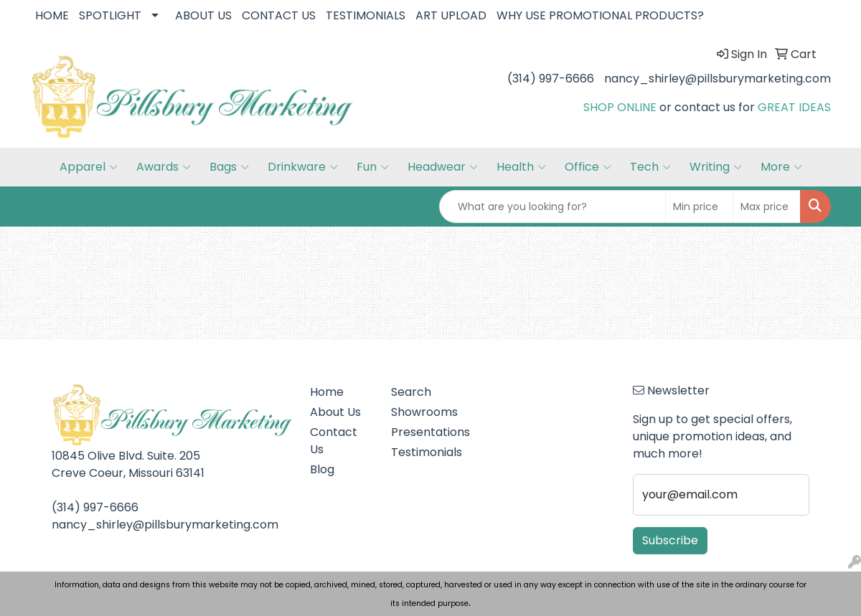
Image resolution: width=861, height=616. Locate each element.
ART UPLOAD (451, 15)
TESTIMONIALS (366, 15)
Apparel (89, 167)
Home (327, 392)
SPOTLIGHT (110, 15)
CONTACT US (279, 15)
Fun (373, 167)
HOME (52, 15)
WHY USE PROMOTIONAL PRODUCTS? (600, 15)
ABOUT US (203, 15)
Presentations (423, 432)
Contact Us (334, 441)
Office (588, 167)
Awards (164, 167)
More (781, 167)
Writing (716, 167)
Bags (229, 167)
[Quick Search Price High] (767, 207)
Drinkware (303, 167)
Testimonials (423, 452)
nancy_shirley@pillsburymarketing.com (717, 79)
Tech (650, 167)
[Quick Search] (552, 207)
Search (411, 392)
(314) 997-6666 (551, 79)
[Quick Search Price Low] (699, 207)
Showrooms (423, 412)
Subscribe (670, 540)
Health (521, 167)
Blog (322, 469)
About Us (335, 412)
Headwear (443, 167)
